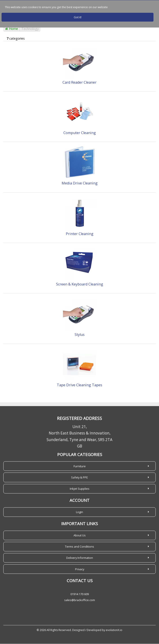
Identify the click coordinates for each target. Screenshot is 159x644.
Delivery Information (80, 558)
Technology (30, 29)
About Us (80, 535)
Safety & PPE (79, 477)
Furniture (80, 466)
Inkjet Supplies (80, 489)
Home (11, 29)
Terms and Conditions (79, 547)
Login (79, 512)
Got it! (78, 17)
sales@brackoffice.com (80, 600)
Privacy (80, 569)
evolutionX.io (114, 630)
